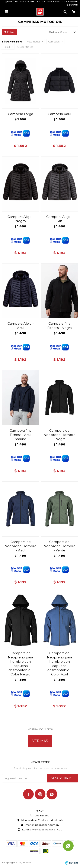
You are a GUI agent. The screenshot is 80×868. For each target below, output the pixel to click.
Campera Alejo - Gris (59, 219)
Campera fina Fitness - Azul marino (21, 435)
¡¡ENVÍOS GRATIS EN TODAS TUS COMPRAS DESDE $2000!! (42, 3)
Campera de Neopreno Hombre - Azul (20, 546)
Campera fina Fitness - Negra (60, 326)
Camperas (54, 42)
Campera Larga (20, 114)
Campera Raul (59, 114)
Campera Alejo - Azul (21, 326)
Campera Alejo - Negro (21, 219)
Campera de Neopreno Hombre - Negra (60, 435)
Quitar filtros (25, 47)
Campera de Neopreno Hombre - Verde (60, 546)
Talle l (7, 47)
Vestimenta (33, 42)
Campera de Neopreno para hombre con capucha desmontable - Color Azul (60, 664)
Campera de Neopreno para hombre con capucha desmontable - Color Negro (20, 664)
